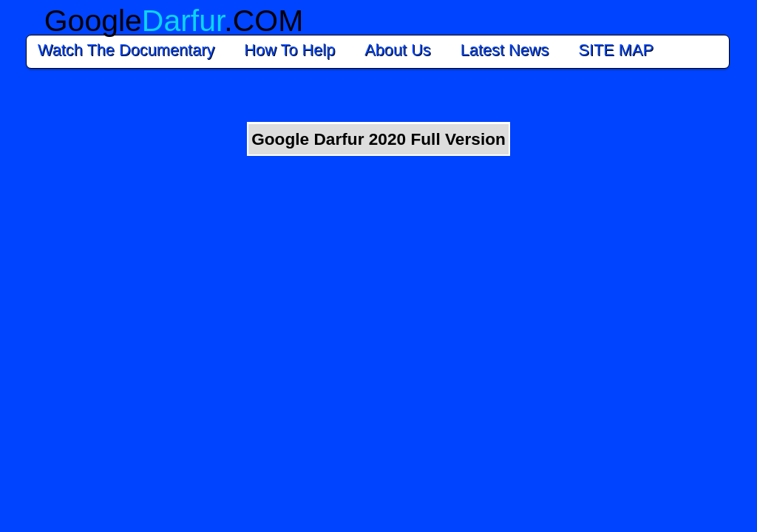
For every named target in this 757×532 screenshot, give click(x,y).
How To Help (289, 50)
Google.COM (174, 21)
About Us (397, 50)
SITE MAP (619, 50)
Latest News (505, 50)
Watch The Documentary (126, 50)
